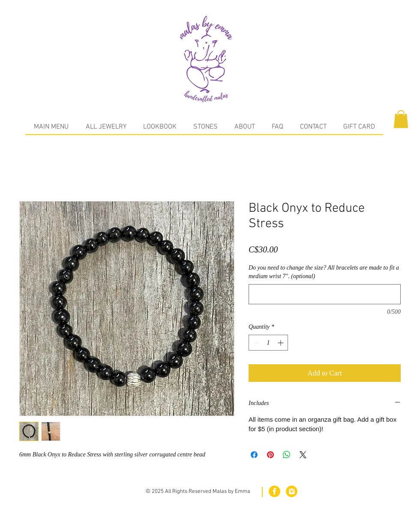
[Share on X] (303, 455)
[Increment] (281, 343)
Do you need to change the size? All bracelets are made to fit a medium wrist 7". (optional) (324, 272)
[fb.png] (274, 491)
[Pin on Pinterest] (270, 455)
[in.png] (292, 491)
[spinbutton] (268, 343)
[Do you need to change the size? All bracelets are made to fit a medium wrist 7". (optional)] (325, 294)
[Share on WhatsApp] (287, 455)
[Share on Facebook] (254, 455)
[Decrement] (255, 343)
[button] (401, 119)
